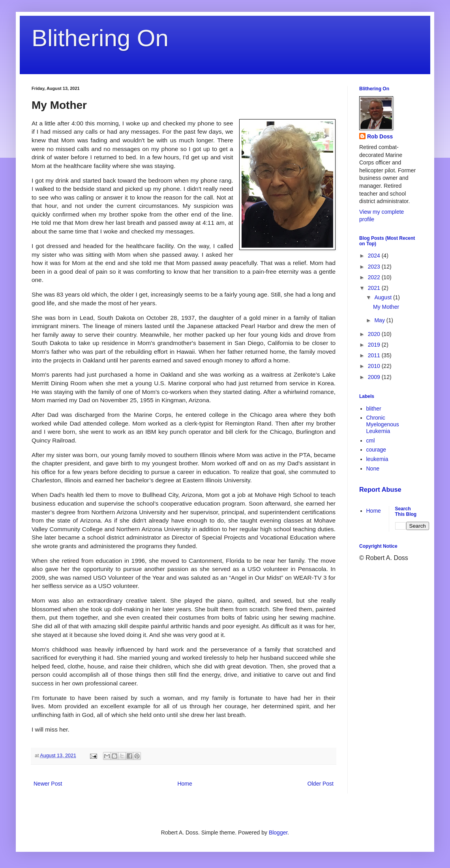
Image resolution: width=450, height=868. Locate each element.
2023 (375, 267)
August (383, 297)
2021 (375, 288)
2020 (375, 334)
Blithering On (100, 38)
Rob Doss (380, 136)
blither (374, 409)
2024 (375, 256)
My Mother (386, 307)
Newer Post (48, 784)
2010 (375, 366)
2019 (375, 345)
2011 (375, 355)
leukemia (377, 459)
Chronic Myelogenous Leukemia (383, 424)
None (373, 469)
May (380, 320)
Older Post (321, 784)
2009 (375, 377)
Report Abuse (380, 489)
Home (185, 784)
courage (376, 450)
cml (371, 441)
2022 (375, 277)
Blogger (278, 833)
